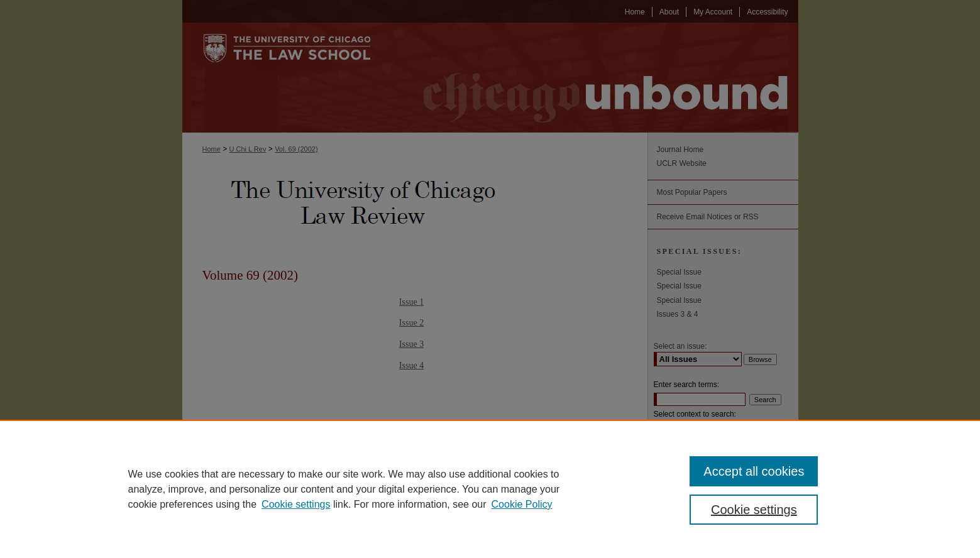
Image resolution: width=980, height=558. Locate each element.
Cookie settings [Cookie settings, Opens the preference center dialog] (754, 510)
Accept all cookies (754, 471)
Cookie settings (296, 504)
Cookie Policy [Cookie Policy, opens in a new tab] (522, 504)
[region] (490, 489)
